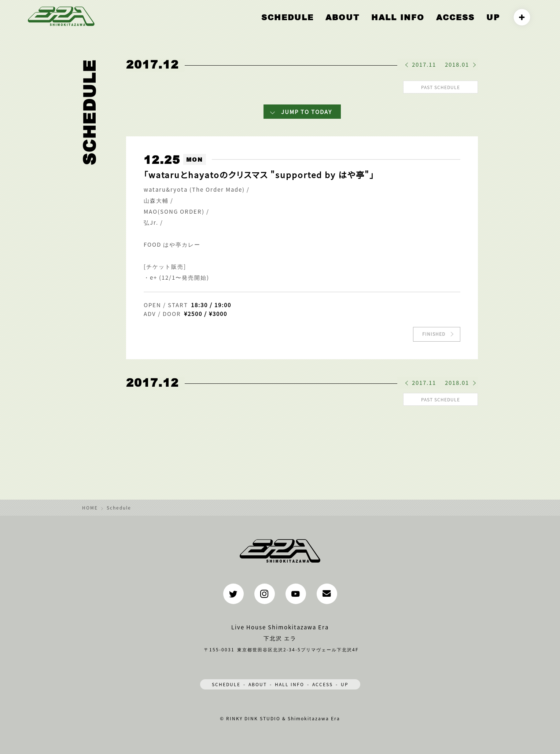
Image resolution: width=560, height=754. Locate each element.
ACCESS (463, 25)
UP (495, 25)
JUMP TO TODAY (307, 111)
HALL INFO (416, 25)
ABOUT (371, 25)
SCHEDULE (226, 682)
